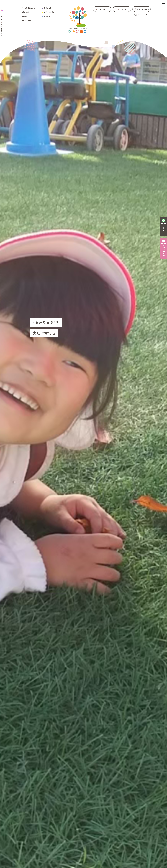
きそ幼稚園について (28, 8)
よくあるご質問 (49, 12)
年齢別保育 (25, 12)
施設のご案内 (26, 20)
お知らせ (47, 16)
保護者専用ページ (2, 31)
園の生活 (25, 16)
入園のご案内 (48, 8)
